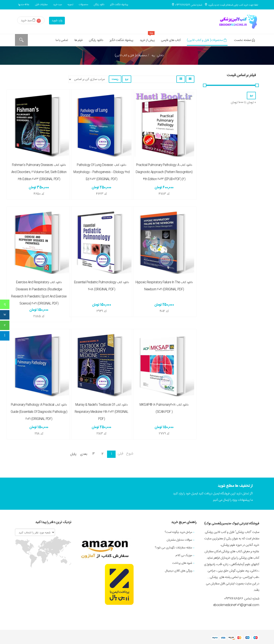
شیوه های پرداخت (182, 563)
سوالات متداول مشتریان (179, 540)
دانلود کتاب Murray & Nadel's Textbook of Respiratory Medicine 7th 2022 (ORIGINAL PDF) (102, 412)
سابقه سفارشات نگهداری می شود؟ (174, 548)
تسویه (70, 5)
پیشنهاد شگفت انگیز (119, 5)
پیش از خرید (147, 38)
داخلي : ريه (157, 56)
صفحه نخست (244, 40)
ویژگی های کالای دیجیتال (179, 571)
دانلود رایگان (99, 5)
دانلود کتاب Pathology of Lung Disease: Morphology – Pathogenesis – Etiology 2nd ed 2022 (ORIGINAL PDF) (101, 172)
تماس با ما (62, 40)
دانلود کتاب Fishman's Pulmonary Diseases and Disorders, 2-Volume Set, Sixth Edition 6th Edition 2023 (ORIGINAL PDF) (39, 172)
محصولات (83, 5)
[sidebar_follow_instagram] (5, 315)
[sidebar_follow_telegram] (5, 336)
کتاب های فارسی (171, 40)
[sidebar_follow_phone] (5, 304)
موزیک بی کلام (184, 555)
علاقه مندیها (24, 5)
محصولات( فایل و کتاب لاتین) (207, 40)
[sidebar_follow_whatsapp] (5, 325)
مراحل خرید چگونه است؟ (179, 532)
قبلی (120, 454)
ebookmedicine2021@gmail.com (236, 605)
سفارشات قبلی (41, 5)
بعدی (83, 454)
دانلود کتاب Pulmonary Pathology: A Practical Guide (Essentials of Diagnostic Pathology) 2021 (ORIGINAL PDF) (39, 412)
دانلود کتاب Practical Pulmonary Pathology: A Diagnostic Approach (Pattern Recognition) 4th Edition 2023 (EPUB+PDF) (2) (164, 172)
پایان (73, 454)
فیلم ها (79, 40)
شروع (130, 454)
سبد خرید (57, 5)
